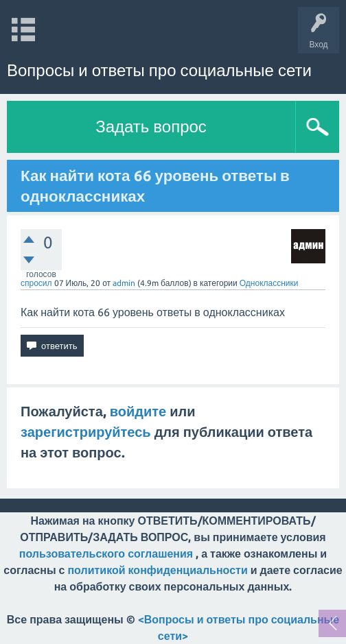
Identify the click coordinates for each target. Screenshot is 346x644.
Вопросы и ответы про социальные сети (159, 70)
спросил (36, 283)
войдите (138, 411)
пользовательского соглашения (106, 553)
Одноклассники (269, 283)
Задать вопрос (151, 127)
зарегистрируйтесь (86, 432)
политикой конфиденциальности (157, 570)
